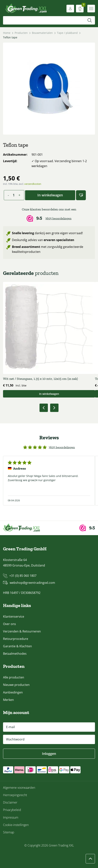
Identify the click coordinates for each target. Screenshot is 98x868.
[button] (81, 195)
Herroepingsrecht (15, 795)
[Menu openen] (91, 9)
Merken (8, 700)
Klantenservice (14, 616)
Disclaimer (10, 802)
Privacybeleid (12, 810)
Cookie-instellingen (16, 825)
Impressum (11, 817)
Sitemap (9, 832)
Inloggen (49, 754)
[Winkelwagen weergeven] (80, 9)
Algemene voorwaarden (19, 788)
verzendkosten (33, 184)
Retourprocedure (16, 639)
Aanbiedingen (13, 692)
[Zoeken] (90, 20)
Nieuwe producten (16, 685)
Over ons (9, 624)
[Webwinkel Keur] (49, 215)
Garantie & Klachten (17, 646)
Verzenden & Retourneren (22, 631)
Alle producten (14, 677)
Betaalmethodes (15, 654)
